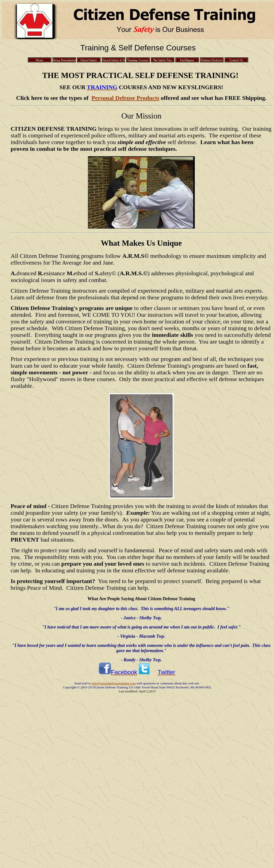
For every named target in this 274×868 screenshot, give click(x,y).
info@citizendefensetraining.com (114, 683)
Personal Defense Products (125, 98)
